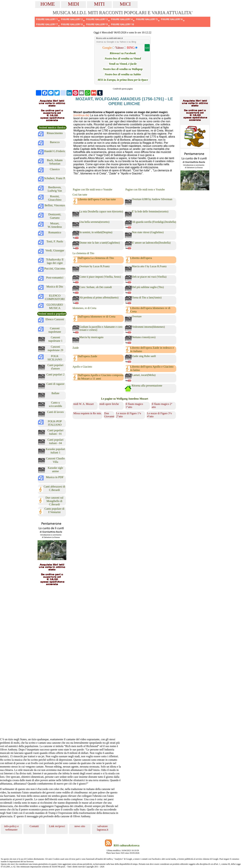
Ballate (55, 393)
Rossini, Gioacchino (55, 198)
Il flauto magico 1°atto (134, 405)
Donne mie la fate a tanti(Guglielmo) (100, 243)
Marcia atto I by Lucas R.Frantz (149, 266)
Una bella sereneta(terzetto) (94, 222)
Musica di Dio (55, 287)
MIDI (73, 4)
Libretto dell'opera (141, 258)
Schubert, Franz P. (55, 178)
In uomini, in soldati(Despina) (96, 232)
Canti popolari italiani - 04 (55, 441)
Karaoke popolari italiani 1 (55, 451)
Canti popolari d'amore (55, 367)
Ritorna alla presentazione (147, 386)
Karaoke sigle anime (55, 470)
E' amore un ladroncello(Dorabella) (151, 243)
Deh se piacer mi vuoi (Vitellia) (149, 277)
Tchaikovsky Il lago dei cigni (55, 261)
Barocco (55, 142)
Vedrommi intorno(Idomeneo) (148, 327)
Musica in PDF (55, 477)
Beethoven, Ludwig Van (55, 189)
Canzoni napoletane (55, 330)
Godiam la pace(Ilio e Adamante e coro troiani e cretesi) (101, 328)
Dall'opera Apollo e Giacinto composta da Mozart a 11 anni (100, 377)
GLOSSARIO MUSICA (55, 306)
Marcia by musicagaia (91, 337)
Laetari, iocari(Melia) (144, 375)
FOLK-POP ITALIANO (55, 423)
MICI (125, 4)
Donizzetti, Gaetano (55, 216)
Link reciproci (57, 826)
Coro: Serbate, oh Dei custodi (96, 287)
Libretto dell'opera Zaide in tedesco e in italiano (152, 349)
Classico (55, 169)
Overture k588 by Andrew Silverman (152, 199)
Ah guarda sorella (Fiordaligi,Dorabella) (154, 222)
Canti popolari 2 (55, 374)
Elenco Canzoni (55, 319)
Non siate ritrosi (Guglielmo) (148, 232)
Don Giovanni (109, 415)
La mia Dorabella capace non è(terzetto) (101, 211)
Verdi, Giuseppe (55, 250)
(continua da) (81, 115)
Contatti (34, 826)
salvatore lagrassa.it (103, 828)
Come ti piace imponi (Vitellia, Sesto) (100, 277)
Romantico (55, 232)
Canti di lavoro (55, 412)
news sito (80, 826)
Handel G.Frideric (55, 151)
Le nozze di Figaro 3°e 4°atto (159, 415)
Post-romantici (55, 278)
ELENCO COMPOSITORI (55, 297)
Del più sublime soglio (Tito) (148, 287)
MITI (99, 4)
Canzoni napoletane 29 (55, 348)
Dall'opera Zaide (87, 356)
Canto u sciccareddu (55, 404)
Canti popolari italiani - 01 (55, 432)
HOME (48, 4)
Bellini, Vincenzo (55, 205)
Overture (137, 316)
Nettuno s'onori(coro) (144, 337)
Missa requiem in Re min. (87, 413)
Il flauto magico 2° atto (162, 405)
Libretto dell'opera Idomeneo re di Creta (150, 310)
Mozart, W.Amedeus (55, 225)
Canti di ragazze (55, 384)
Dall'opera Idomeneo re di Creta (96, 317)
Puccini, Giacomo (55, 269)
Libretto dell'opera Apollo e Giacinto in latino (152, 368)
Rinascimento (55, 133)
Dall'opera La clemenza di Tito (96, 258)
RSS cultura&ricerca (126, 845)
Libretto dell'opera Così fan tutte (97, 199)
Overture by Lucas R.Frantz (95, 266)
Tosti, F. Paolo (55, 241)
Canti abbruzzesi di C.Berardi (54, 488)
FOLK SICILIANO (55, 358)
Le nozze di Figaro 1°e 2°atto (129, 415)
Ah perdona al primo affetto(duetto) (99, 297)
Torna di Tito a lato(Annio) (147, 297)
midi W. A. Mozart (84, 404)
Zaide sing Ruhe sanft (144, 356)
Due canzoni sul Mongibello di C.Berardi (54, 501)
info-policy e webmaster (11, 828)
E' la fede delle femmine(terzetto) (150, 211)
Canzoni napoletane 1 (55, 339)
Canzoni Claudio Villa (55, 460)
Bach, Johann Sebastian (55, 162)
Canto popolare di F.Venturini (54, 510)
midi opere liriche (109, 404)
